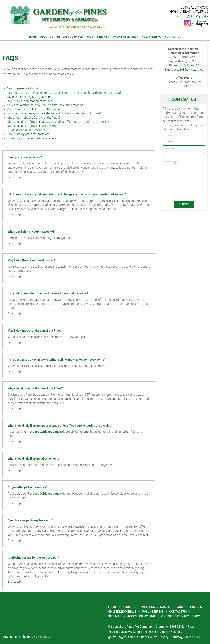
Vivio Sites (42, 637)
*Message (184, 167)
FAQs (90, 37)
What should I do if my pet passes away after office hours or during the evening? (58, 122)
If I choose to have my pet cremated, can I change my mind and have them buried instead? (64, 93)
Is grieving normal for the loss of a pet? (31, 138)
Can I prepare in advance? (23, 88)
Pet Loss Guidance (70, 37)
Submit (184, 204)
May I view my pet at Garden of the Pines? (33, 109)
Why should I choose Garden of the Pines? (33, 118)
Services (103, 37)
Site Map (115, 616)
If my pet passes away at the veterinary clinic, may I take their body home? (54, 113)
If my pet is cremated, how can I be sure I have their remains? (46, 105)
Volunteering (152, 37)
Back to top (14, 177)
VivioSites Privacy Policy (180, 616)
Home (33, 37)
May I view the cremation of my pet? (30, 101)
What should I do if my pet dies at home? (33, 126)
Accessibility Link (141, 616)
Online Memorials (125, 37)
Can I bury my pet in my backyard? (29, 134)
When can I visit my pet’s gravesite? (29, 97)
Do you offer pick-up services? (26, 130)
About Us (47, 37)
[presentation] (176, 187)
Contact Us (173, 37)
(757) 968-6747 (194, 17)
